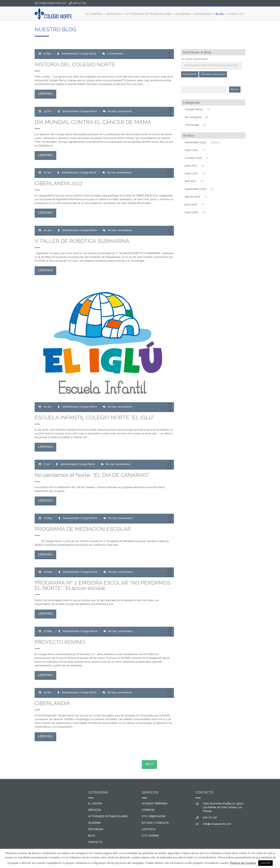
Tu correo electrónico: (195, 59)
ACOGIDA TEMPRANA (155, 804)
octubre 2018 (193, 158)
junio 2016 (191, 204)
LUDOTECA (149, 829)
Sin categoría (193, 117)
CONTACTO (236, 14)
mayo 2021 (191, 150)
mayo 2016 (191, 212)
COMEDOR (148, 810)
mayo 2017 (191, 173)
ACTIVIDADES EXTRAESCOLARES (148, 14)
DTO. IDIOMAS (150, 836)
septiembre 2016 (195, 189)
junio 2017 (191, 166)
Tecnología (192, 125)
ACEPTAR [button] (265, 863)
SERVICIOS (114, 14)
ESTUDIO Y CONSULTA (155, 823)
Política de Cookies (243, 863)
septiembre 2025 (195, 142)
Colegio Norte (194, 109)
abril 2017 (190, 181)
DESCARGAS (203, 14)
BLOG (220, 14)
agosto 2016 (192, 197)
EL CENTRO (94, 14)
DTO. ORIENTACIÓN (153, 816)
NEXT (149, 764)
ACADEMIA (183, 14)
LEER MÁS (45, 94)
